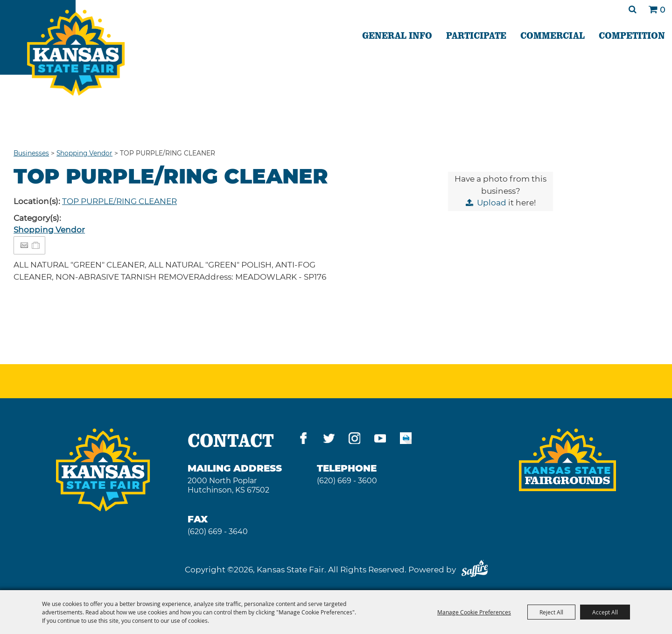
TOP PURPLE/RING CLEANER (119, 201)
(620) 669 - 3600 (347, 481)
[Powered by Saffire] (475, 570)
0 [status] (662, 10)
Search (633, 9)
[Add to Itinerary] (36, 245)
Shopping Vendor (84, 153)
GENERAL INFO (397, 35)
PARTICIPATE (476, 35)
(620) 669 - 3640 (218, 532)
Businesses (31, 153)
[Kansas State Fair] (76, 53)
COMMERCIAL (553, 35)
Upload (492, 203)
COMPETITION (632, 35)
